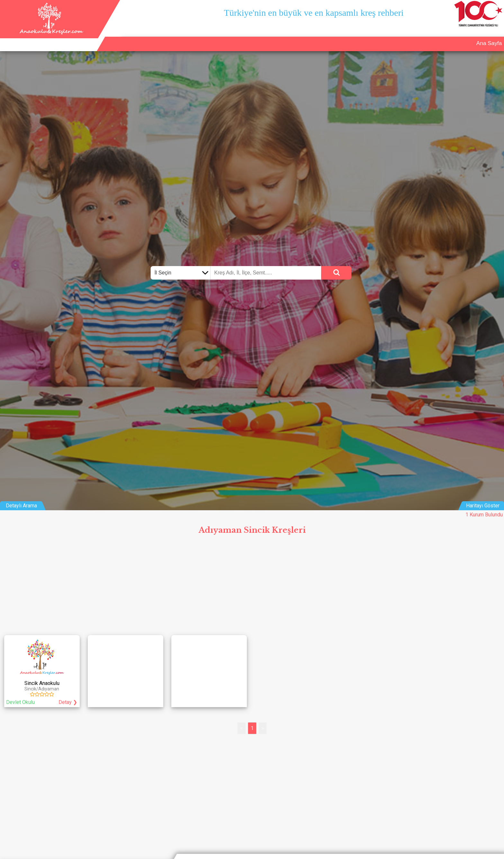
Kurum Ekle (433, 37)
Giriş (493, 37)
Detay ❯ (68, 702)
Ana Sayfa (395, 37)
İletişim (468, 37)
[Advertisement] (252, 586)
